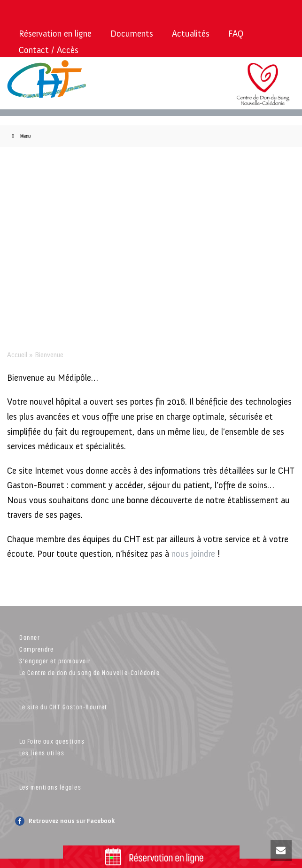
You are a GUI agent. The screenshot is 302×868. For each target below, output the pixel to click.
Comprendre (36, 649)
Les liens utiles (42, 753)
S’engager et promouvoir (55, 661)
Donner (30, 637)
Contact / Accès (49, 50)
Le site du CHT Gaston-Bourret (63, 707)
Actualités (191, 34)
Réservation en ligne (55, 34)
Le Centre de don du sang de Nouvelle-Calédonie (89, 672)
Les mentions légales (50, 787)
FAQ (236, 34)
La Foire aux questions (52, 741)
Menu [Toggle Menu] (20, 136)
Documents (132, 34)
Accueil (17, 355)
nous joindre (193, 554)
